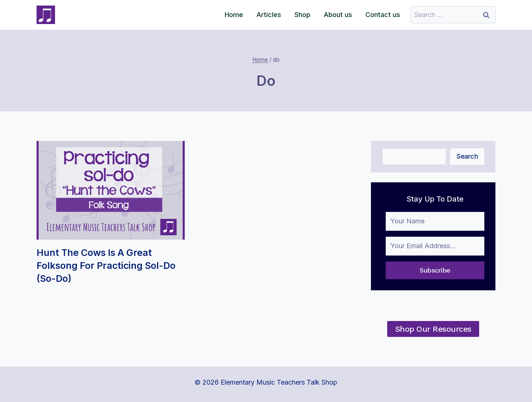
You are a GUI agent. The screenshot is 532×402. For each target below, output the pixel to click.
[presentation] (111, 190)
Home (234, 15)
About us (338, 15)
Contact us (383, 15)
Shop (302, 15)
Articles (269, 15)
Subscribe (435, 270)
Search (467, 156)
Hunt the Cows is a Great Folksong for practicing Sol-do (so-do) (106, 266)
